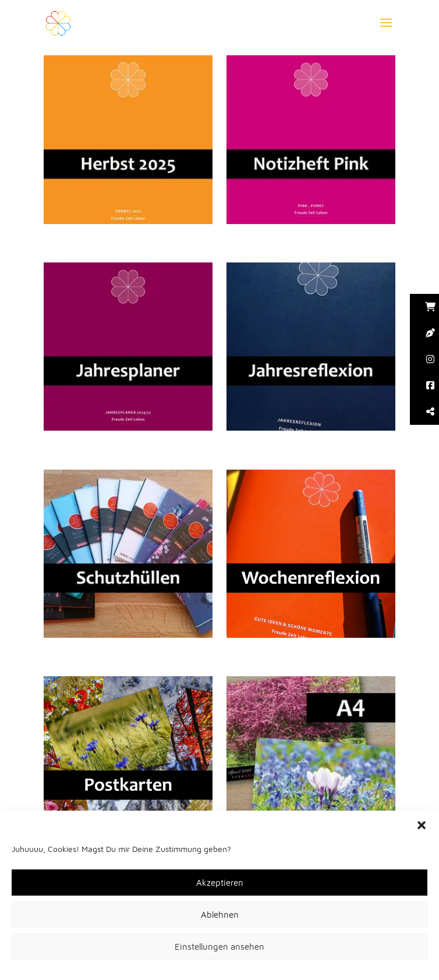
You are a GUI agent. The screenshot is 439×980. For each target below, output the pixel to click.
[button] (422, 825)
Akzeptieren (220, 883)
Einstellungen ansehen (220, 947)
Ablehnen (220, 915)
